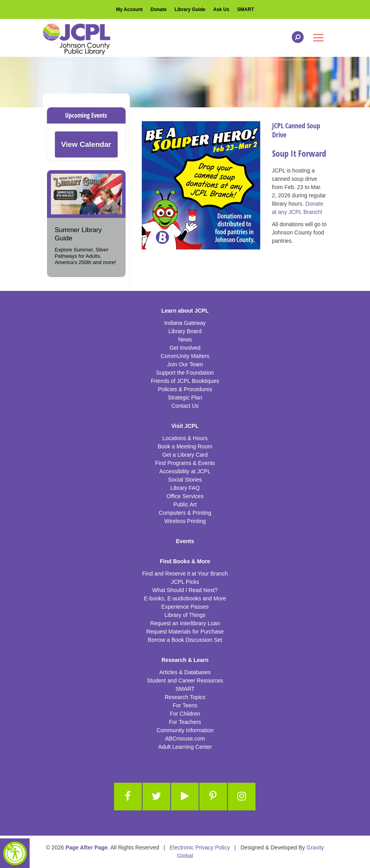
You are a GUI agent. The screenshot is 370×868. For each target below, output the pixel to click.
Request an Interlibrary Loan (185, 623)
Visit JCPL (185, 426)
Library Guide (190, 9)
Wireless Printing (185, 521)
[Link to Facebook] (128, 797)
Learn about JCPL (185, 311)
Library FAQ (185, 488)
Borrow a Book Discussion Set (185, 640)
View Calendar (86, 144)
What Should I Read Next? (185, 590)
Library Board (185, 331)
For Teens (185, 705)
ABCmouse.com (185, 739)
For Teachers (185, 722)
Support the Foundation (185, 373)
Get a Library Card (185, 455)
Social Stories (185, 480)
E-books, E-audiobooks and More (185, 598)
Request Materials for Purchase (185, 632)
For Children (185, 714)
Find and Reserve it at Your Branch (185, 574)
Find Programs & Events (185, 463)
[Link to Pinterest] (213, 797)
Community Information (185, 730)
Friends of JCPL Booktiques (185, 381)
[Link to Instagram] (242, 797)
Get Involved (185, 348)
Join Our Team (185, 364)
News (185, 339)
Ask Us (221, 9)
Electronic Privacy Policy (200, 847)
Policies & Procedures (185, 389)
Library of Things (185, 615)
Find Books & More (185, 561)
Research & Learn (185, 660)
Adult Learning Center (185, 747)
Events (185, 541)
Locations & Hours (185, 438)
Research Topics (185, 697)
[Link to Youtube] (185, 797)
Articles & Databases (185, 672)
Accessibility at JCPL (185, 471)
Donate (159, 9)
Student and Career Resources (185, 681)
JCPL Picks (185, 582)
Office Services (185, 496)
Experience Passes (185, 607)
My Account (130, 9)
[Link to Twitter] (156, 797)
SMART (246, 9)
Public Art (185, 504)
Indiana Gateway (185, 323)
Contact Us (185, 406)
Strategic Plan (185, 397)
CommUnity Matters (185, 356)
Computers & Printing (185, 513)
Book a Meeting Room (185, 446)
